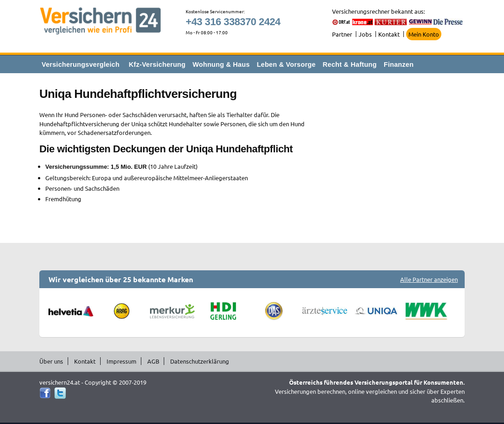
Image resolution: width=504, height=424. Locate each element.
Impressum (121, 361)
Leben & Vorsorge (286, 64)
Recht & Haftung (349, 64)
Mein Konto (424, 34)
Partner (342, 34)
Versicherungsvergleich (80, 64)
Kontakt (389, 34)
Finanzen (399, 64)
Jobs (365, 34)
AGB (153, 361)
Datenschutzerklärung (200, 361)
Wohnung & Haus (221, 64)
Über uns (51, 361)
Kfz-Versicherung (157, 64)
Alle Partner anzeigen (429, 279)
